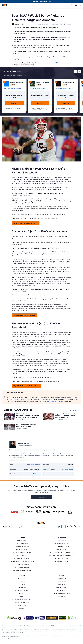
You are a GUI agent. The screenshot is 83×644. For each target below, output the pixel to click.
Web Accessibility (22, 605)
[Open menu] (80, 5)
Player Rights (61, 591)
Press (22, 596)
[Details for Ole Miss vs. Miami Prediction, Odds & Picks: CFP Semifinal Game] (9, 428)
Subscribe (42, 497)
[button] (80, 5)
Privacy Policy (61, 582)
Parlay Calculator (22, 555)
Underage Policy (61, 588)
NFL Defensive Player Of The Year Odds (61, 555)
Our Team (22, 585)
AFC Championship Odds (61, 547)
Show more (74, 410)
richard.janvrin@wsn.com (33, 465)
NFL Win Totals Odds (61, 558)
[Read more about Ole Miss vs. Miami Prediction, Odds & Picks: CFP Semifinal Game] (28, 426)
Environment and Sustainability (22, 599)
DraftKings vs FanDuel (22, 547)
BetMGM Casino (36, 474)
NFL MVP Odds (61, 550)
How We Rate (22, 588)
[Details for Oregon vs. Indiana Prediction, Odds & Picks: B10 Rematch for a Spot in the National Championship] (48, 417)
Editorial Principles (61, 579)
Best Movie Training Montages (22, 552)
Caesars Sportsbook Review (39, 89)
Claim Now (14, 103)
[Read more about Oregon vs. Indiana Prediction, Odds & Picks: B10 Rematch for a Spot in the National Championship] (67, 416)
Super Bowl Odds (61, 541)
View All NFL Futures (61, 561)
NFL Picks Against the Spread (22, 570)
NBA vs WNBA (22, 541)
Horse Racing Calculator (22, 558)
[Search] (76, 5)
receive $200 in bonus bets (58, 63)
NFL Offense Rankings (22, 564)
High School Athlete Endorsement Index (22, 561)
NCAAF (8, 10)
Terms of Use (61, 585)
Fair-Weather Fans (22, 550)
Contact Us (22, 579)
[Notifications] (71, 5)
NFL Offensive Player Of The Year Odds (61, 552)
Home (3, 10)
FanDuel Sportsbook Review (13, 89)
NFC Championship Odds (61, 544)
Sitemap (22, 608)
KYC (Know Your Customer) (61, 593)
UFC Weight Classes (22, 544)
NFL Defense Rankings (22, 567)
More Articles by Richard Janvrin (20, 460)
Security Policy (61, 596)
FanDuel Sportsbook (33, 63)
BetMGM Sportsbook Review (64, 89)
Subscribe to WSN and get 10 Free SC (42, 1)
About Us (22, 582)
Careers (22, 593)
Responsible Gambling (22, 591)
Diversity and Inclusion (22, 602)
